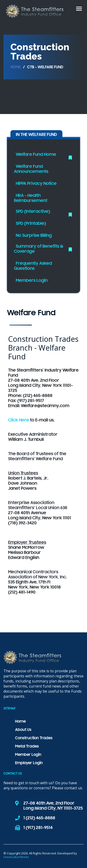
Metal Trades (27, 747)
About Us (23, 730)
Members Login (32, 281)
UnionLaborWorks (16, 857)
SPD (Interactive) (33, 212)
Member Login (28, 755)
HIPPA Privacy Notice (36, 184)
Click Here (19, 420)
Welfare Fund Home (36, 155)
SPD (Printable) (31, 224)
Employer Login (29, 763)
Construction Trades (34, 738)
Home (16, 67)
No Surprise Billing (34, 236)
